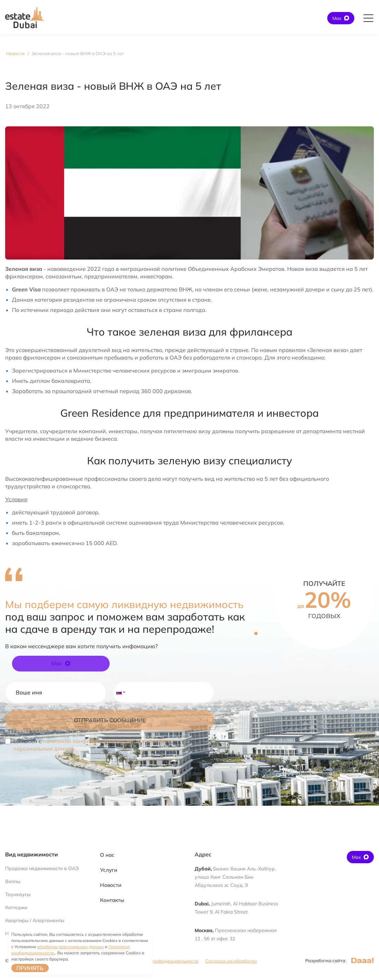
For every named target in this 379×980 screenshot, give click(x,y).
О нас (107, 855)
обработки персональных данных (70, 947)
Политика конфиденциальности (163, 961)
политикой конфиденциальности (87, 741)
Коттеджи (16, 907)
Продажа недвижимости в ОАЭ (42, 868)
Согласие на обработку (231, 961)
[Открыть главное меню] (368, 18)
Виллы (13, 881)
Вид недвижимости (32, 854)
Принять (30, 968)
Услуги (109, 870)
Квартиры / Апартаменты (35, 920)
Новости (111, 885)
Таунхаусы (18, 894)
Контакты (112, 900)
